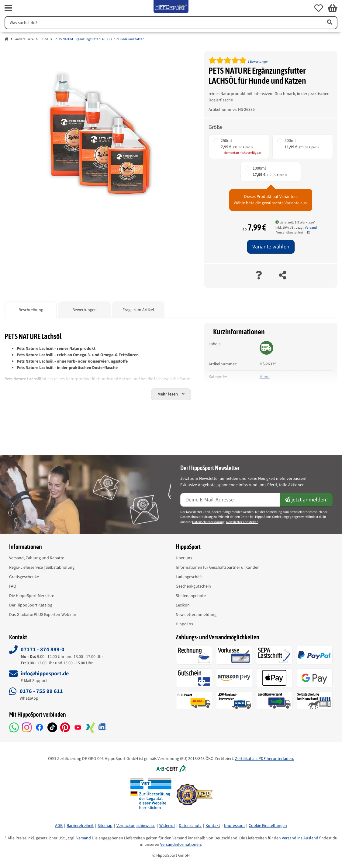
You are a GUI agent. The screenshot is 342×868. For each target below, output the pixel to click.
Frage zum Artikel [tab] (138, 310)
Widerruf (167, 826)
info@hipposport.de (45, 674)
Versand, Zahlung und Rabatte (37, 558)
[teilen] (283, 276)
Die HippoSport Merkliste (32, 596)
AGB (59, 826)
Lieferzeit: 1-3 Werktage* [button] (295, 222)
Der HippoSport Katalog (31, 605)
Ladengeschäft (189, 577)
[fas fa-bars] (8, 8)
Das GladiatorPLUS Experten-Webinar (43, 615)
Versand (311, 228)
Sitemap (105, 826)
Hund (44, 39)
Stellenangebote (191, 596)
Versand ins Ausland (300, 838)
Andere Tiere (24, 39)
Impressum (234, 826)
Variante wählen (271, 247)
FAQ (13, 586)
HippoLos (184, 624)
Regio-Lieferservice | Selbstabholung (42, 568)
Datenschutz (190, 826)
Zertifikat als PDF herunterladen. (264, 759)
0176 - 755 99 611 (41, 691)
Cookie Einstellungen (268, 826)
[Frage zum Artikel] (259, 276)
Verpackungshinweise (136, 826)
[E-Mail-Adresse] (230, 500)
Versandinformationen (181, 845)
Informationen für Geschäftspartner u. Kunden (218, 568)
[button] (319, 8)
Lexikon (183, 605)
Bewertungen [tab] (85, 310)
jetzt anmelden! (306, 500)
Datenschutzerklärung (208, 522)
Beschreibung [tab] (31, 310)
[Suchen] (163, 23)
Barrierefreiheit (80, 826)
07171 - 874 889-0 (43, 650)
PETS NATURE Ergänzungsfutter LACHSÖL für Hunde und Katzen (100, 39)
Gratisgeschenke (24, 577)
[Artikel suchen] (329, 23)
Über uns (184, 558)
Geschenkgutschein (193, 586)
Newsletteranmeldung (196, 615)
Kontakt (213, 826)
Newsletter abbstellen (242, 522)
